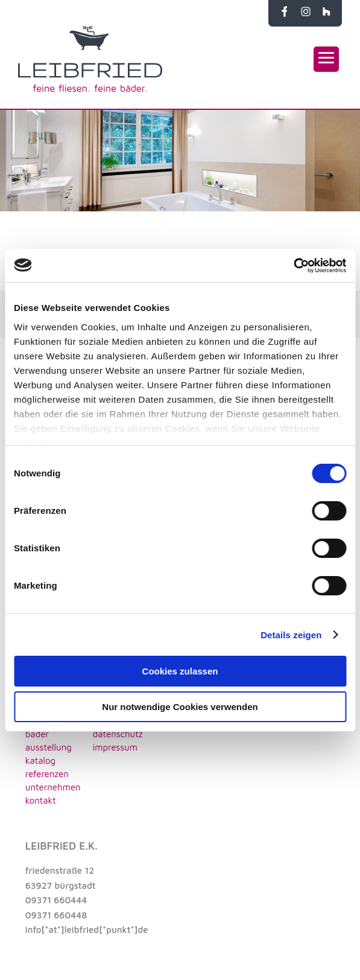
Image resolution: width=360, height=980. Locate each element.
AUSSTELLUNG (49, 747)
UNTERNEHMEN (53, 787)
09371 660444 (56, 900)
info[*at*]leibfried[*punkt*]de (87, 930)
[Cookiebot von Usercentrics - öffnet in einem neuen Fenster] (293, 266)
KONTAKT (41, 800)
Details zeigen (291, 635)
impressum (115, 747)
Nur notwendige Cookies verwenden (180, 707)
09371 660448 (56, 915)
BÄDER (37, 734)
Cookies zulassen (180, 671)
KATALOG (40, 761)
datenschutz (118, 734)
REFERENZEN (47, 774)
